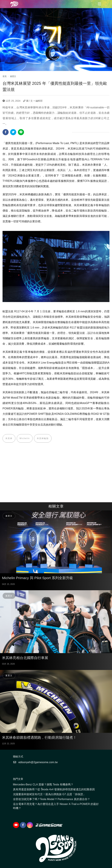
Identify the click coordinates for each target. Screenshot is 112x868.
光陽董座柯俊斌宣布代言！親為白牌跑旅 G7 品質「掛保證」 (49, 794)
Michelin (25, 438)
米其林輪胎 (43, 438)
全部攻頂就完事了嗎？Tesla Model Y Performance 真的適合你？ (52, 799)
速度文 (13, 76)
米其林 (9, 438)
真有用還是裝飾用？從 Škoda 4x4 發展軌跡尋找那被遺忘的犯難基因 (54, 789)
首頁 (5, 76)
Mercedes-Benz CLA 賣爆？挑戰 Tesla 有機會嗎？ (43, 784)
